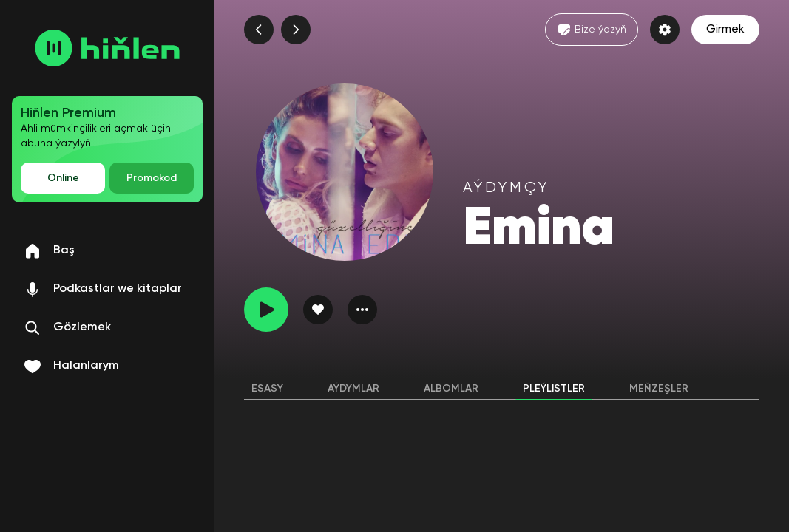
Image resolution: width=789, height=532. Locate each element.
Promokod (152, 178)
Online (63, 178)
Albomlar (451, 389)
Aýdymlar (353, 389)
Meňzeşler (659, 389)
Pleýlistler (554, 389)
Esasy (267, 389)
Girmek (725, 30)
